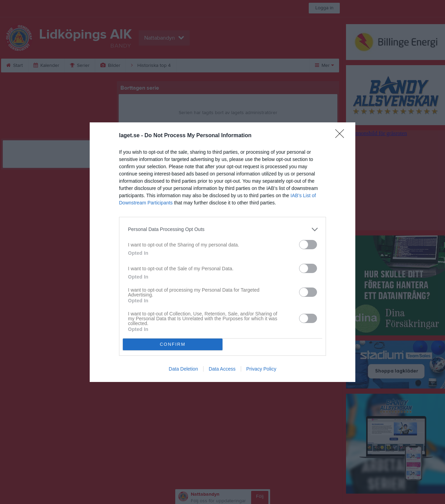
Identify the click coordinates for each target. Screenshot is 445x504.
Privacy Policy (261, 369)
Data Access (222, 369)
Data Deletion (183, 369)
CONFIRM (173, 344)
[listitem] (222, 229)
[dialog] (222, 252)
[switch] (308, 245)
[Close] (342, 136)
